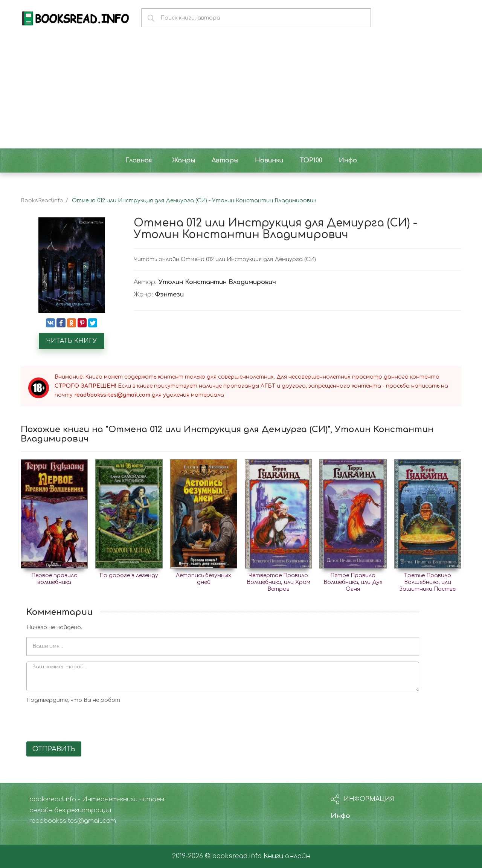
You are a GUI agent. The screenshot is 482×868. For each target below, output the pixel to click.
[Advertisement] (241, 92)
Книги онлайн (287, 856)
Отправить (54, 749)
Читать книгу (72, 341)
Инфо (340, 816)
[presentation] (84, 721)
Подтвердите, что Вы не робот (73, 700)
